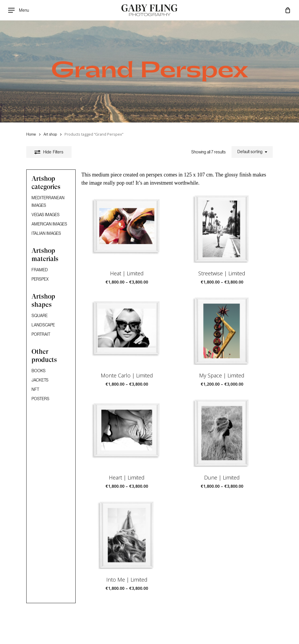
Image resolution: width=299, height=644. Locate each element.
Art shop (50, 134)
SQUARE (40, 316)
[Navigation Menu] (19, 10)
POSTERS (40, 399)
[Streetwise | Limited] (222, 229)
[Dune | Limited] (222, 433)
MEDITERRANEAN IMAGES (48, 202)
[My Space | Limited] (222, 331)
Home (31, 134)
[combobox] (252, 152)
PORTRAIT (41, 334)
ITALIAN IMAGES (46, 233)
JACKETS (40, 380)
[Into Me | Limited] (127, 535)
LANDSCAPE (43, 325)
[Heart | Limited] (127, 433)
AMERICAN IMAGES (49, 224)
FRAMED (40, 270)
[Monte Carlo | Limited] (127, 331)
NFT (35, 389)
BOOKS (39, 371)
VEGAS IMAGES (46, 215)
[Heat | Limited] (127, 229)
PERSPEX (40, 279)
